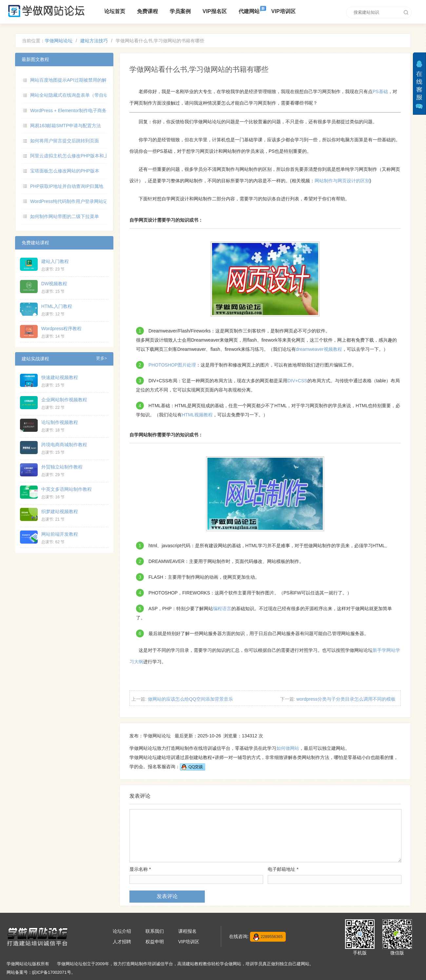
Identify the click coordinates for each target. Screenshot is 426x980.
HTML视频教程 (197, 415)
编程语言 (222, 609)
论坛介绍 (122, 931)
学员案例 (180, 11)
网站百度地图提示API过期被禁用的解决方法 (75, 80)
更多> (101, 358)
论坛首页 (115, 11)
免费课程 (147, 11)
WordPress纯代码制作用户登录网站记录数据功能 (80, 201)
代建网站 (249, 11)
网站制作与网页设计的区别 (342, 181)
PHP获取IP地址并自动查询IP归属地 (67, 186)
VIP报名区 (215, 11)
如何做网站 (288, 748)
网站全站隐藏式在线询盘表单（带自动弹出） (76, 95)
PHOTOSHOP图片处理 (172, 365)
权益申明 (155, 942)
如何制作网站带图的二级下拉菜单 (65, 216)
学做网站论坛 (59, 41)
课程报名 (187, 931)
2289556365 (268, 937)
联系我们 (155, 931)
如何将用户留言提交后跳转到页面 (65, 141)
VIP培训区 (283, 11)
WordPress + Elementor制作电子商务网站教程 (77, 110)
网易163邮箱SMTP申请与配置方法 (66, 126)
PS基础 (380, 91)
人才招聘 (122, 942)
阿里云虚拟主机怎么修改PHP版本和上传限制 (76, 156)
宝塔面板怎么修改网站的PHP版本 (65, 171)
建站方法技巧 (94, 41)
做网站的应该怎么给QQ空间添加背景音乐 (190, 699)
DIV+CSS (297, 381)
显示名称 (140, 869)
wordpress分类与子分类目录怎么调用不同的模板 (346, 699)
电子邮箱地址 (283, 869)
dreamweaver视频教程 (319, 349)
